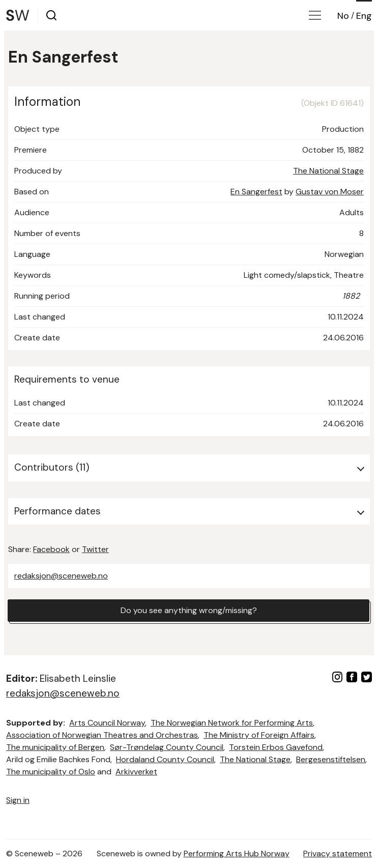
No (343, 16)
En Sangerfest (256, 192)
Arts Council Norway (107, 723)
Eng (364, 16)
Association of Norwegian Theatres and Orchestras (102, 735)
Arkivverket (136, 772)
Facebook (51, 549)
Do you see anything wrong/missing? (189, 610)
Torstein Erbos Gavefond (276, 747)
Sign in (18, 800)
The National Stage (328, 171)
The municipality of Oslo (51, 772)
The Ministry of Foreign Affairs (259, 735)
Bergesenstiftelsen (331, 759)
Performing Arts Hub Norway (237, 853)
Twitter (95, 549)
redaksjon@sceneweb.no (61, 576)
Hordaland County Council (165, 759)
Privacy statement (338, 853)
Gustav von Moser (330, 192)
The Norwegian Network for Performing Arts (232, 723)
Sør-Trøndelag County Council (167, 747)
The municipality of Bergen (55, 747)
